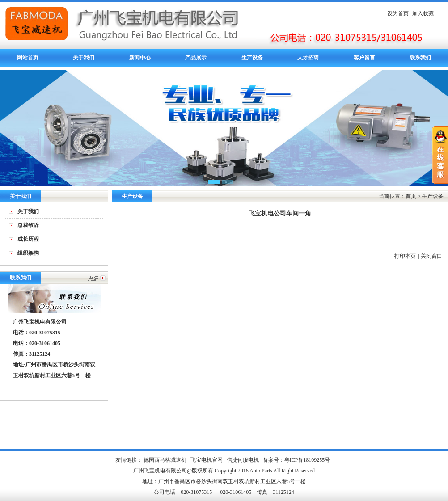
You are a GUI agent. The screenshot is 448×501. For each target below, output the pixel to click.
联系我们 (420, 58)
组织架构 (28, 253)
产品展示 (196, 58)
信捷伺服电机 (243, 460)
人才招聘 (308, 58)
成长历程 (28, 239)
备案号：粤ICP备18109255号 (297, 460)
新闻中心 (140, 58)
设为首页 (398, 13)
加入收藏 (423, 13)
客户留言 (364, 58)
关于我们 (84, 58)
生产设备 (252, 58)
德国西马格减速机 (165, 460)
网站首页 (28, 58)
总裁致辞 (28, 225)
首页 (411, 196)
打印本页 (405, 256)
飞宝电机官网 (207, 460)
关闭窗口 (431, 256)
